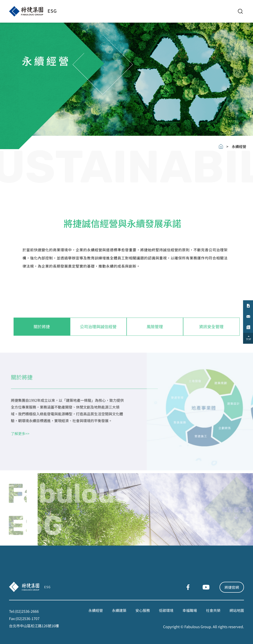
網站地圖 (237, 610)
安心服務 (143, 610)
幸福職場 (190, 610)
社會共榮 (213, 610)
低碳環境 (166, 610)
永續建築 (119, 610)
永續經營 (96, 610)
